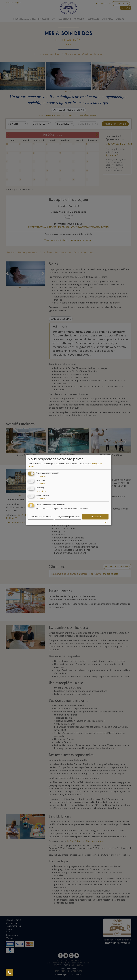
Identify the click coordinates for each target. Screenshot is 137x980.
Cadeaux (120, 19)
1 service (40, 484)
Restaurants (93, 19)
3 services (41, 476)
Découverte (44, 19)
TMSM (106, 522)
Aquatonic (79, 19)
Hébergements (65, 19)
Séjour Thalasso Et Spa (24, 19)
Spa (53, 19)
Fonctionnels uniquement (41, 517)
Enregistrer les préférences (68, 517)
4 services (41, 491)
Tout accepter (95, 517)
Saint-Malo (107, 19)
